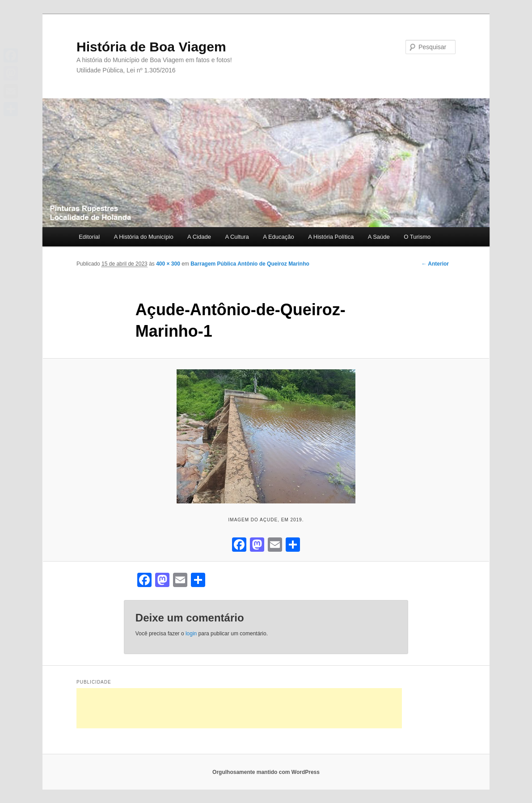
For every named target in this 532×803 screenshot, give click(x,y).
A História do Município (144, 237)
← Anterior (435, 264)
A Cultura (237, 237)
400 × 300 (168, 264)
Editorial (89, 237)
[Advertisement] (239, 708)
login (191, 634)
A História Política (331, 237)
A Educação (278, 237)
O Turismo (417, 237)
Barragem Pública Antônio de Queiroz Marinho (250, 264)
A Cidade (199, 237)
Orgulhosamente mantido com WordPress (266, 772)
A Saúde (379, 237)
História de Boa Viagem (151, 47)
